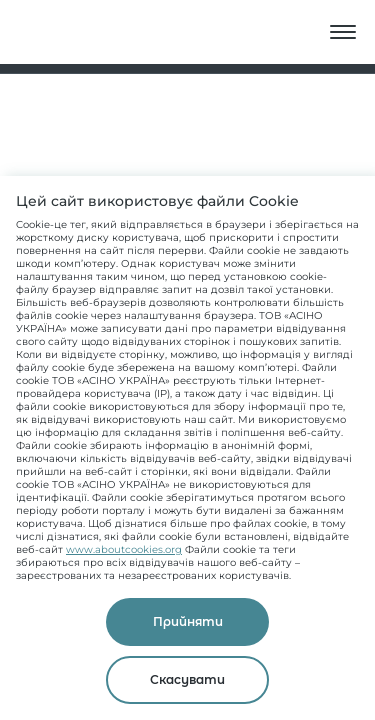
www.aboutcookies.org (124, 549)
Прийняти (188, 621)
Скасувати (187, 679)
